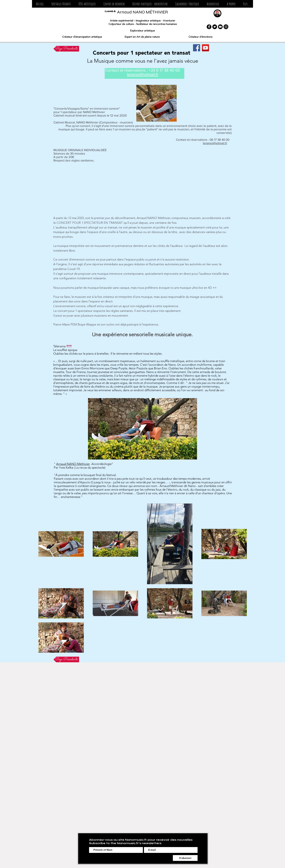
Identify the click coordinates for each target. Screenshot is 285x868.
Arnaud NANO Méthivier (73, 464)
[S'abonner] (185, 858)
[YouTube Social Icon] (205, 48)
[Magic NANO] (197, 48)
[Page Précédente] (66, 49)
